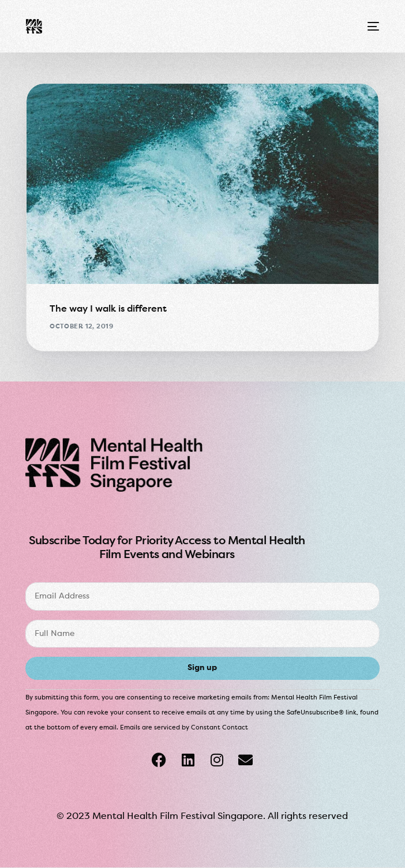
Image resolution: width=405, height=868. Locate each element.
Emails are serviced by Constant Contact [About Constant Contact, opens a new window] (184, 728)
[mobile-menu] (372, 26)
